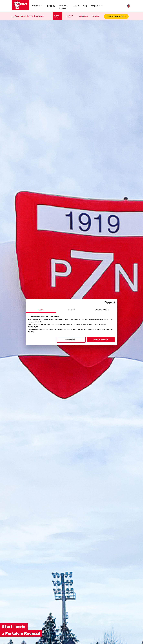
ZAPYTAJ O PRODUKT (116, 16)
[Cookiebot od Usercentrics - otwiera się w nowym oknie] (106, 303)
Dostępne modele (69, 16)
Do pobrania (97, 6)
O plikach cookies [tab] (102, 309)
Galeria (76, 6)
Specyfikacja (84, 16)
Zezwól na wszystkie (101, 340)
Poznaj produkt (57, 16)
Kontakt (63, 9)
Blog (85, 6)
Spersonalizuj (71, 340)
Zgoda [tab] (41, 309)
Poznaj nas (37, 6)
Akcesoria (96, 16)
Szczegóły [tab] (71, 309)
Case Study (64, 6)
